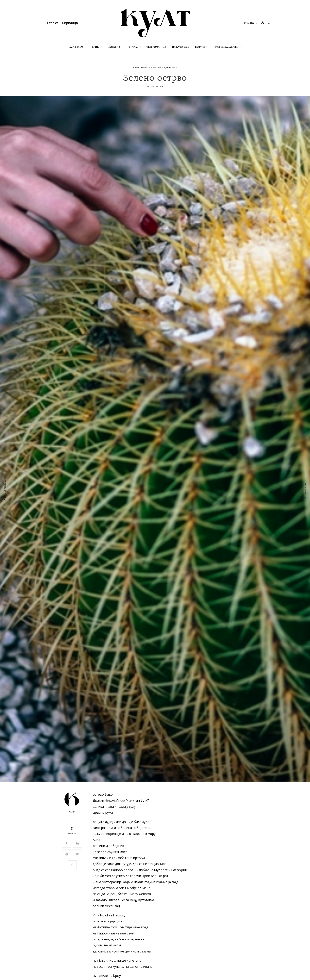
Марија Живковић (153, 68)
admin (72, 812)
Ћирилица (70, 23)
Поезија (172, 68)
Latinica (53, 23)
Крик (136, 68)
